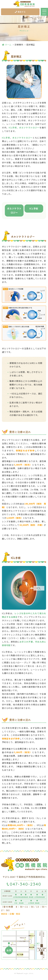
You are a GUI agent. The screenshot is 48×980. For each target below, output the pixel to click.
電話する (20, 12)
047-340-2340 (25, 884)
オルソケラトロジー (14, 210)
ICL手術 (34, 208)
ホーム (7, 45)
